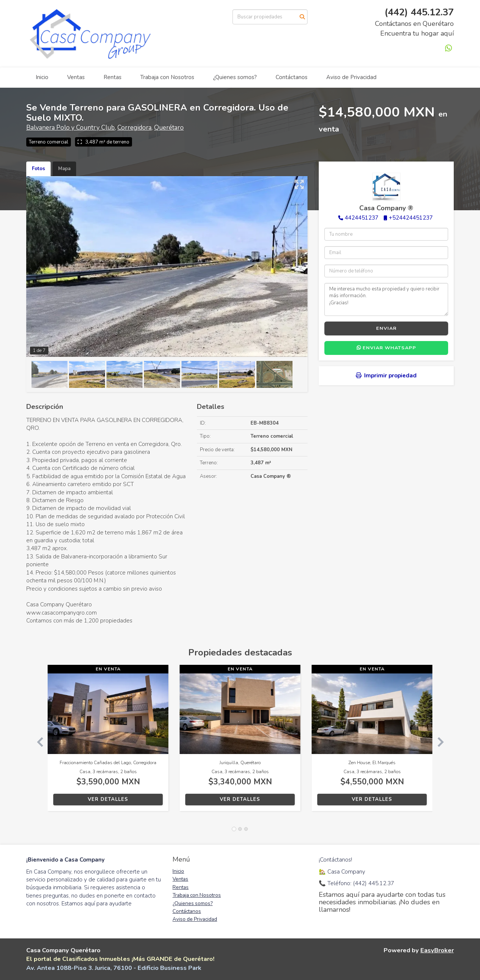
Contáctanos (292, 77)
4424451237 (361, 218)
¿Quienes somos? (235, 77)
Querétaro (169, 128)
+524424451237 (411, 218)
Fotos (38, 169)
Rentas (112, 77)
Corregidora (134, 128)
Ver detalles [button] (108, 799)
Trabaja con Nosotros (167, 77)
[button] (37, 742)
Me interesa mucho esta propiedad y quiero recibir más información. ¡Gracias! (386, 299)
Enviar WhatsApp (386, 348)
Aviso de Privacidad (351, 77)
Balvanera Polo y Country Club (70, 128)
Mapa (64, 169)
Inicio (42, 77)
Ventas (76, 77)
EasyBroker (437, 950)
